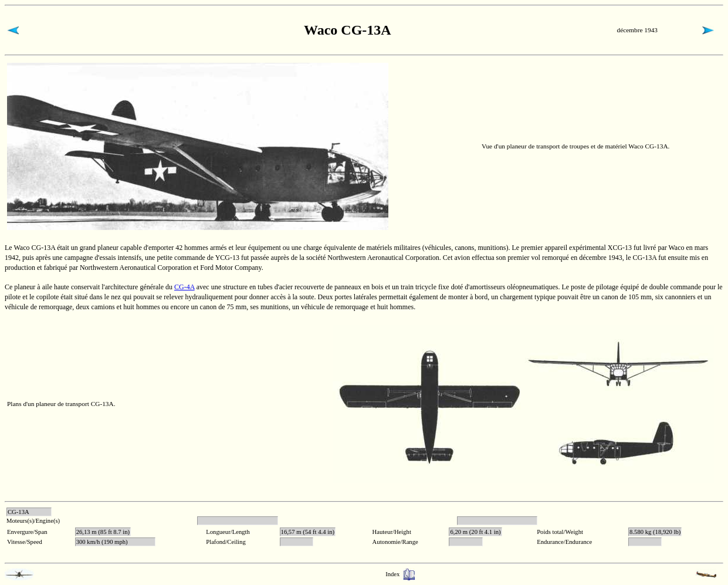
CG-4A (184, 287)
